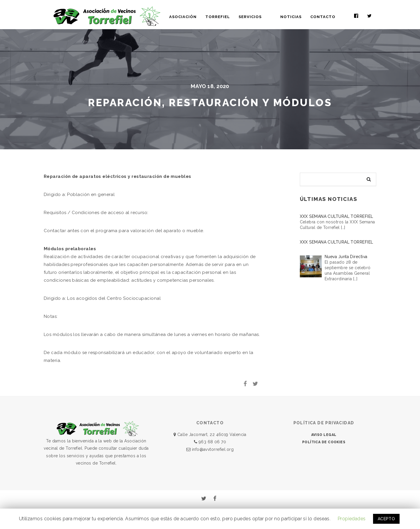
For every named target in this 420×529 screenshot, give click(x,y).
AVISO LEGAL (324, 435)
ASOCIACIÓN (203, 17)
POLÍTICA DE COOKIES (324, 442)
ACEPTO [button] (386, 519)
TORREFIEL (237, 17)
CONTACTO (333, 17)
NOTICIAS (301, 17)
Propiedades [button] (352, 519)
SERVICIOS (270, 17)
